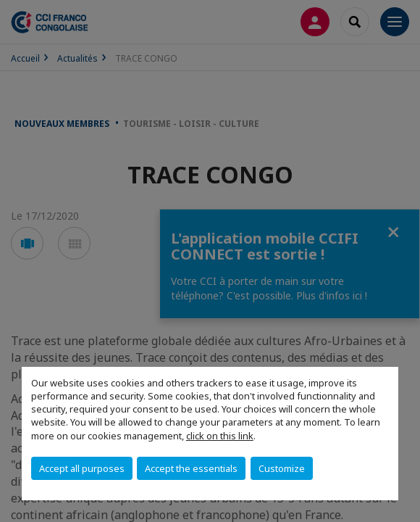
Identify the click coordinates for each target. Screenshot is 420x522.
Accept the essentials (191, 468)
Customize (282, 468)
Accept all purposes (82, 468)
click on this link (220, 436)
